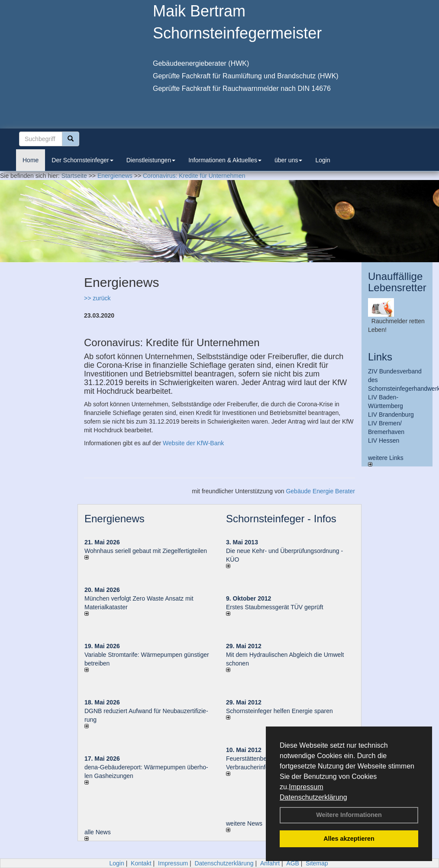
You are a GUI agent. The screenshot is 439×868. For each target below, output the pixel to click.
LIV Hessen (384, 440)
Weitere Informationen (349, 815)
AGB (293, 863)
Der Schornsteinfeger (82, 160)
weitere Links (386, 460)
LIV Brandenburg (391, 415)
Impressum (306, 787)
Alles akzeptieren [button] (349, 839)
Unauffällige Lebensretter (397, 282)
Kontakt (141, 863)
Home (31, 160)
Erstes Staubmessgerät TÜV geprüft (275, 607)
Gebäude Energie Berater (320, 491)
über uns (288, 160)
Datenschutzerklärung (313, 797)
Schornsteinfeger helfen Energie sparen (279, 711)
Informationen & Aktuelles (225, 160)
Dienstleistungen (151, 160)
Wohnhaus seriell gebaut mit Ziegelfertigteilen (146, 551)
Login (323, 160)
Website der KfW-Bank (193, 443)
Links (380, 357)
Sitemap (317, 863)
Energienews (115, 519)
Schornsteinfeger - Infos (281, 519)
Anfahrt (270, 863)
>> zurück (97, 298)
